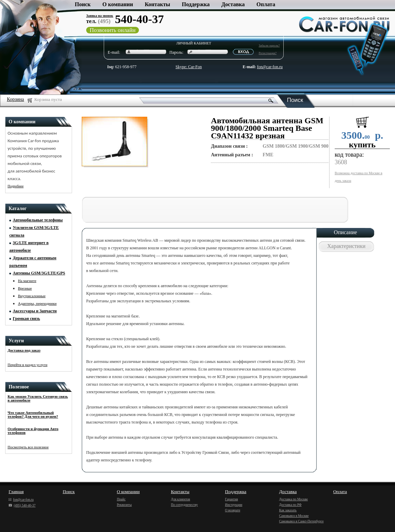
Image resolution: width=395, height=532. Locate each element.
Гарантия (232, 499)
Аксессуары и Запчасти (35, 311)
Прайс (121, 499)
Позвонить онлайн (113, 30)
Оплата (266, 4)
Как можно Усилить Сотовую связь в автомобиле (38, 398)
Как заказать (288, 510)
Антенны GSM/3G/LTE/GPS (39, 273)
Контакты (158, 4)
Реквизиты (124, 505)
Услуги (16, 341)
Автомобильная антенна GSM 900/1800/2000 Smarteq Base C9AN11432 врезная (267, 128)
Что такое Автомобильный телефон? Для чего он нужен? (33, 414)
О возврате (233, 510)
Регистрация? (268, 53)
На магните (27, 281)
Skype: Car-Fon (189, 67)
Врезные (25, 288)
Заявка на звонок (100, 16)
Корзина (16, 99)
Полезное (19, 387)
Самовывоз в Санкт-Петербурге (301, 521)
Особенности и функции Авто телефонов (33, 431)
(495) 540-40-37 (22, 505)
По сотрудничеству (184, 505)
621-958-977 (122, 67)
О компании (118, 4)
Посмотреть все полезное (28, 447)
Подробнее (16, 186)
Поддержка (196, 4)
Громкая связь (26, 319)
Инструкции (234, 505)
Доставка (233, 4)
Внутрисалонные (32, 296)
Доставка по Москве (293, 499)
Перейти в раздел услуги (28, 365)
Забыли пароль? (269, 45)
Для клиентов (181, 499)
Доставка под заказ (24, 350)
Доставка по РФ (290, 505)
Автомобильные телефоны (38, 220)
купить (362, 145)
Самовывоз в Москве (294, 516)
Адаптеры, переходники (37, 303)
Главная (16, 492)
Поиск (83, 4)
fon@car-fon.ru (270, 67)
